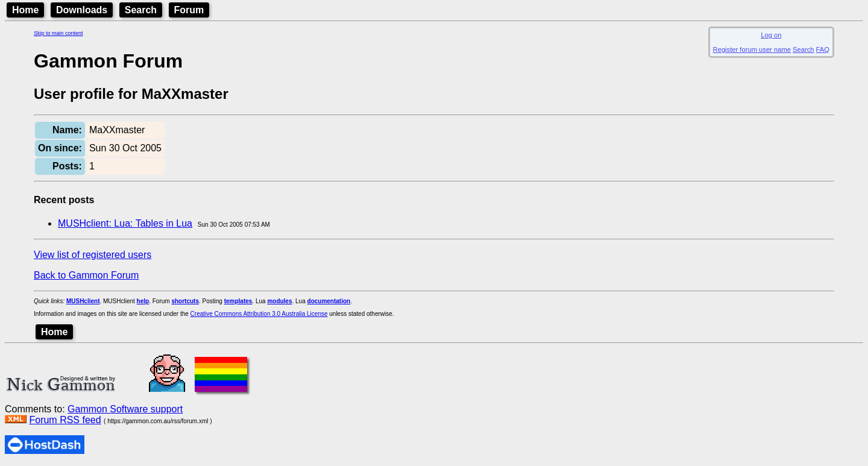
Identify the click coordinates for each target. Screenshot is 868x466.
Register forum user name (752, 49)
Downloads (82, 10)
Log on (771, 35)
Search (141, 10)
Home (25, 10)
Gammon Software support (125, 409)
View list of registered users (93, 255)
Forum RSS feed (65, 420)
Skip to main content (58, 33)
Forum (189, 10)
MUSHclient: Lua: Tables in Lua (125, 223)
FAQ (823, 49)
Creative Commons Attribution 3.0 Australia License (259, 314)
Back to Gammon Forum (86, 275)
